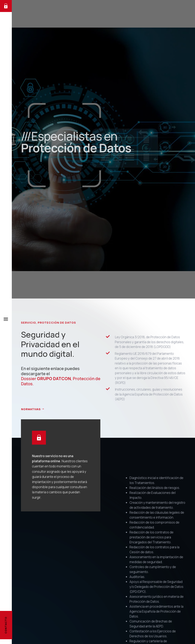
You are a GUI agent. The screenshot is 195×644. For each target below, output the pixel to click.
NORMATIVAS (31, 409)
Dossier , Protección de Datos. (61, 381)
